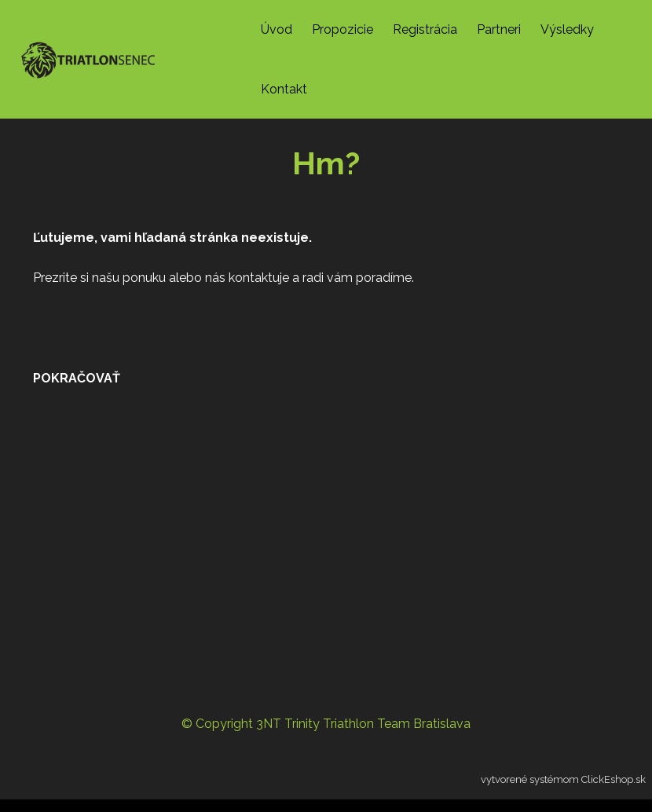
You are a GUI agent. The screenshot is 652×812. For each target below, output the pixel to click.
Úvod (277, 29)
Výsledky (567, 29)
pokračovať (77, 378)
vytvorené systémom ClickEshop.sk (563, 779)
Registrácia (425, 29)
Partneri (499, 29)
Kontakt (284, 89)
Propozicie (342, 29)
